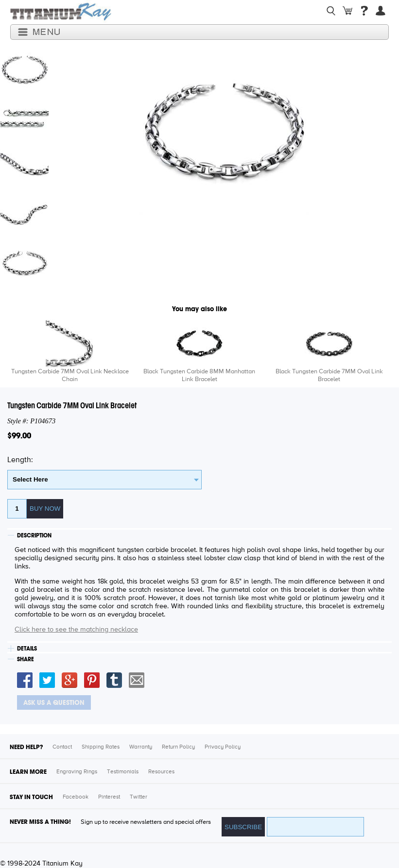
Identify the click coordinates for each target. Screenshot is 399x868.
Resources (161, 772)
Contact (62, 747)
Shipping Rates (101, 747)
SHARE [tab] (26, 659)
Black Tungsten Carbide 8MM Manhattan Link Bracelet (199, 376)
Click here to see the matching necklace (76, 630)
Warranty (141, 747)
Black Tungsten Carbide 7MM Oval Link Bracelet (329, 376)
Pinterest (109, 797)
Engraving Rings (77, 772)
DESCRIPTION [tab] (34, 535)
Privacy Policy (223, 747)
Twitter (139, 797)
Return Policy (178, 747)
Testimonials (123, 772)
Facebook (76, 797)
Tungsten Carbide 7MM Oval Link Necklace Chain (70, 376)
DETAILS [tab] (27, 649)
